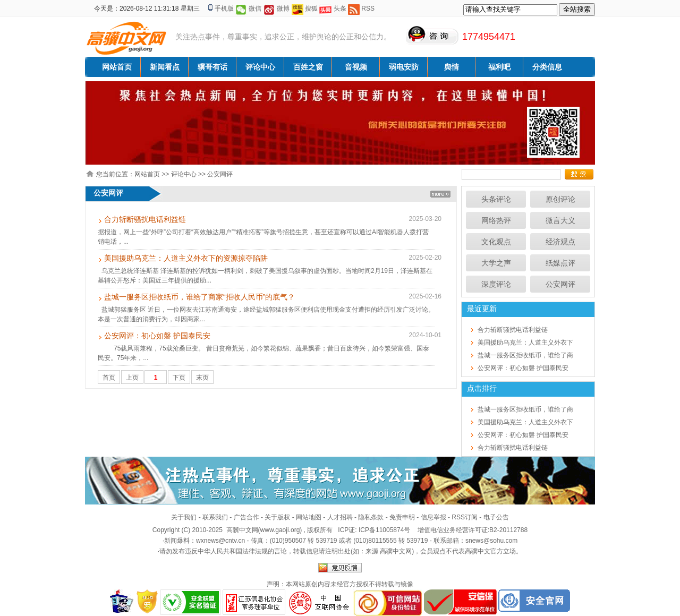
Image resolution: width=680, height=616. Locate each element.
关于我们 (184, 517)
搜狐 (311, 8)
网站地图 (309, 517)
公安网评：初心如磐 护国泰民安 (157, 336)
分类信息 (547, 67)
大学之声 (496, 263)
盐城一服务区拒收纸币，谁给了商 (525, 355)
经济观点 (560, 242)
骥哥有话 (212, 67)
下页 (179, 378)
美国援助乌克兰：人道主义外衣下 (525, 343)
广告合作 (246, 517)
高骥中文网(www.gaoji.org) (265, 530)
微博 (283, 8)
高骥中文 (478, 551)
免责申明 (402, 517)
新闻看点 (165, 67)
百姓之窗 (308, 67)
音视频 (356, 67)
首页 (109, 378)
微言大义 (560, 220)
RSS (368, 8)
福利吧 (499, 67)
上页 (132, 378)
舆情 (452, 67)
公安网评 (220, 174)
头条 (340, 8)
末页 (202, 378)
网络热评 (496, 220)
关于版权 (277, 517)
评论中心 (260, 67)
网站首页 (117, 67)
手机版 (224, 8)
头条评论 (496, 199)
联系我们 (215, 517)
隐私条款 (371, 517)
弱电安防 (404, 67)
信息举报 (433, 517)
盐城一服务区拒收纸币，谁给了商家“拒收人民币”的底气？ (199, 297)
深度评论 (496, 284)
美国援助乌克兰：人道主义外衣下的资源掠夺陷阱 (186, 258)
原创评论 (560, 199)
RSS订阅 (465, 517)
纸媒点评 (560, 263)
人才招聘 (340, 517)
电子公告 (496, 517)
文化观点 (496, 242)
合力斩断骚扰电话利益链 (145, 219)
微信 (255, 8)
